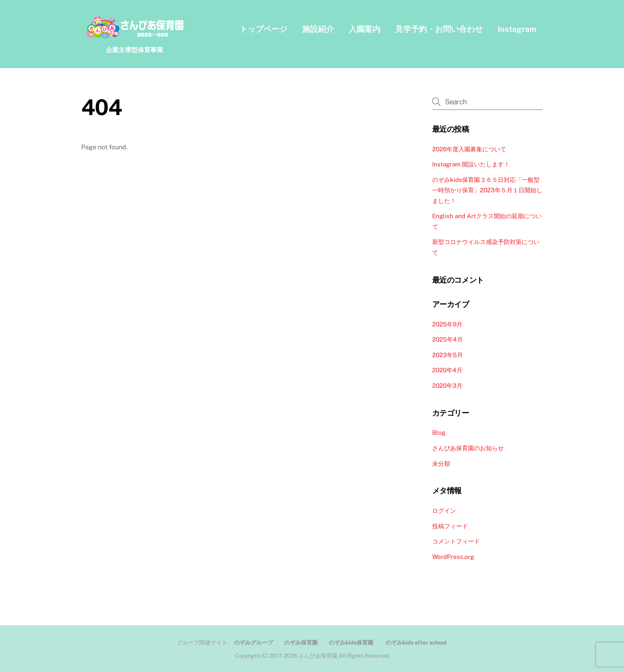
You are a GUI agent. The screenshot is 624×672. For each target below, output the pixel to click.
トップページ (263, 29)
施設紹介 (318, 29)
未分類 (441, 464)
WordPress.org (453, 557)
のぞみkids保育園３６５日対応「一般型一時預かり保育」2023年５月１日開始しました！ (487, 190)
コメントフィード (456, 541)
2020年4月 (447, 370)
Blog (439, 433)
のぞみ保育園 (301, 643)
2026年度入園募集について (469, 149)
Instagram (517, 29)
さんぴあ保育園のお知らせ (468, 448)
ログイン (444, 511)
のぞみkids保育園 (351, 643)
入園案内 (365, 29)
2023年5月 (448, 355)
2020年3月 (447, 386)
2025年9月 (447, 324)
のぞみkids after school (416, 643)
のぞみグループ (253, 643)
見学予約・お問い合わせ (439, 29)
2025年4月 (448, 339)
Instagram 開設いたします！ (471, 164)
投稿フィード (450, 526)
